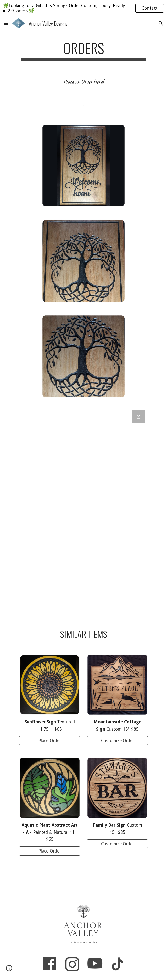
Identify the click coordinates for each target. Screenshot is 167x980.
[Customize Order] (117, 741)
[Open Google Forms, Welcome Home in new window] (138, 417)
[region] (83, 8)
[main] (83, 50)
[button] (6, 23)
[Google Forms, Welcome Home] (83, 512)
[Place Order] (49, 741)
